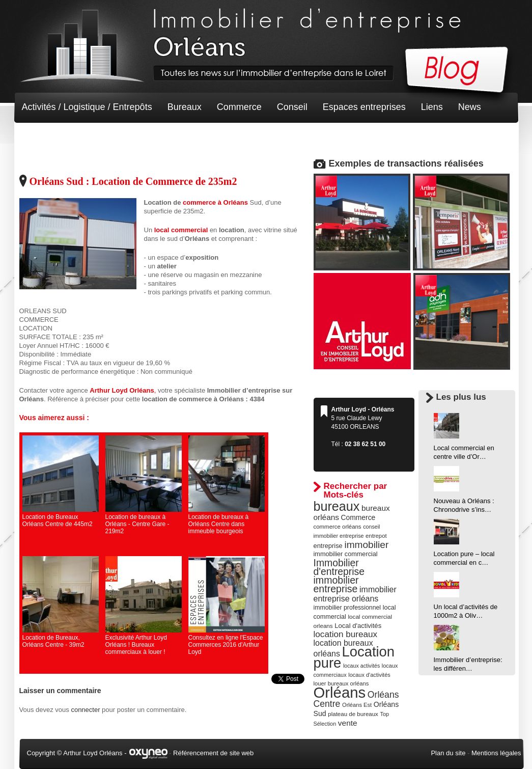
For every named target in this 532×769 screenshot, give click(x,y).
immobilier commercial (346, 554)
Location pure (354, 657)
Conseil (292, 107)
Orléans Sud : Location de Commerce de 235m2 (133, 181)
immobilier (366, 545)
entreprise (328, 546)
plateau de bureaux (353, 714)
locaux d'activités (369, 675)
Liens (432, 107)
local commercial (182, 230)
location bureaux (346, 634)
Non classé (45, 138)
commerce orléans (338, 527)
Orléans (340, 692)
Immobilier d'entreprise (339, 567)
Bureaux (185, 107)
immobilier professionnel (347, 608)
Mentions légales (496, 753)
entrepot (376, 536)
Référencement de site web (213, 753)
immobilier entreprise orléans (355, 594)
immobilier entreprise (336, 584)
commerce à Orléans (215, 202)
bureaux (337, 506)
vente (348, 723)
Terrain (96, 138)
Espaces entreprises (364, 107)
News (470, 107)
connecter (85, 710)
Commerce (239, 107)
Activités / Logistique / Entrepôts (87, 107)
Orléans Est (357, 705)
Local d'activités (358, 626)
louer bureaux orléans (341, 683)
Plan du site (448, 753)
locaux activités (361, 666)
